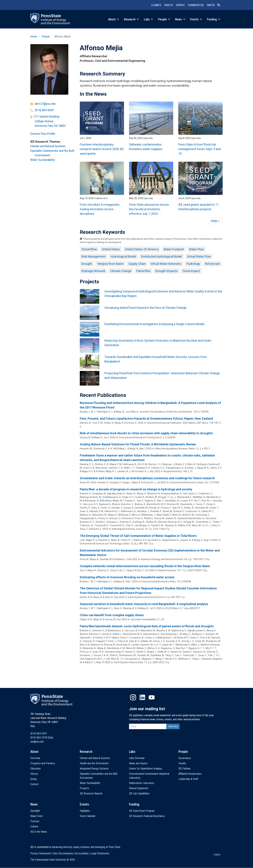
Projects (84, 788)
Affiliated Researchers (190, 774)
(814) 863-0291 (39, 733)
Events (196, 19)
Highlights (85, 811)
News (180, 19)
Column (34, 826)
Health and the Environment (94, 763)
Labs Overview (137, 758)
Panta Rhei (143, 271)
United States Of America (142, 249)
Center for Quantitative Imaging (145, 769)
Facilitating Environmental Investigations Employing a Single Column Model (154, 324)
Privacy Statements (41, 853)
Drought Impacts (167, 271)
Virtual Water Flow (199, 256)
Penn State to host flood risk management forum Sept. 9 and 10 (199, 149)
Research (131, 19)
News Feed (36, 816)
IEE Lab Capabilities (139, 793)
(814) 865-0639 (44, 110)
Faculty (182, 763)
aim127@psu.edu (45, 104)
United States (111, 249)
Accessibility (82, 853)
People (164, 19)
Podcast (35, 821)
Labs (148, 19)
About (114, 19)
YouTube (152, 697)
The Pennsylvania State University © (53, 860)
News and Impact (138, 763)
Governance (185, 758)
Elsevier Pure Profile (43, 134)
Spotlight (35, 811)
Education (36, 769)
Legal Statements (100, 853)
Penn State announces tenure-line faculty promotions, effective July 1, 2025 (149, 209)
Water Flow (196, 249)
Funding (214, 19)
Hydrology (193, 264)
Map (33, 726)
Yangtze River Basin (110, 264)
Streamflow (89, 249)
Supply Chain (137, 264)
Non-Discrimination (63, 853)
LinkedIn (142, 697)
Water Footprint (174, 249)
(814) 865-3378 (39, 738)
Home (34, 36)
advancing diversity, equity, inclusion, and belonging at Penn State (86, 847)
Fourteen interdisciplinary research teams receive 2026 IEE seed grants (102, 149)
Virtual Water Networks (166, 264)
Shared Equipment (139, 788)
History (34, 774)
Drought (87, 264)
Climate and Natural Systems (48, 146)
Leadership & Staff (188, 779)
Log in (217, 854)
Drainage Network (93, 271)
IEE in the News (39, 832)
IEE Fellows (185, 769)
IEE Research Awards (91, 793)
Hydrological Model (123, 256)
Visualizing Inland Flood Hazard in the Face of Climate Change (145, 308)
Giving (33, 779)
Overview (35, 758)
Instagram (133, 697)
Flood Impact (191, 271)
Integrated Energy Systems (94, 769)
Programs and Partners (43, 763)
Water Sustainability (43, 160)
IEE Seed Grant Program (142, 811)
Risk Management (94, 256)
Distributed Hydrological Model (161, 256)
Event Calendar (88, 816)
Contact (34, 784)
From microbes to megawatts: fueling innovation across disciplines (100, 209)
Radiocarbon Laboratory (142, 783)
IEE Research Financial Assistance (147, 816)
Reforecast (212, 264)
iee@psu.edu (37, 742)
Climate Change (121, 271)
